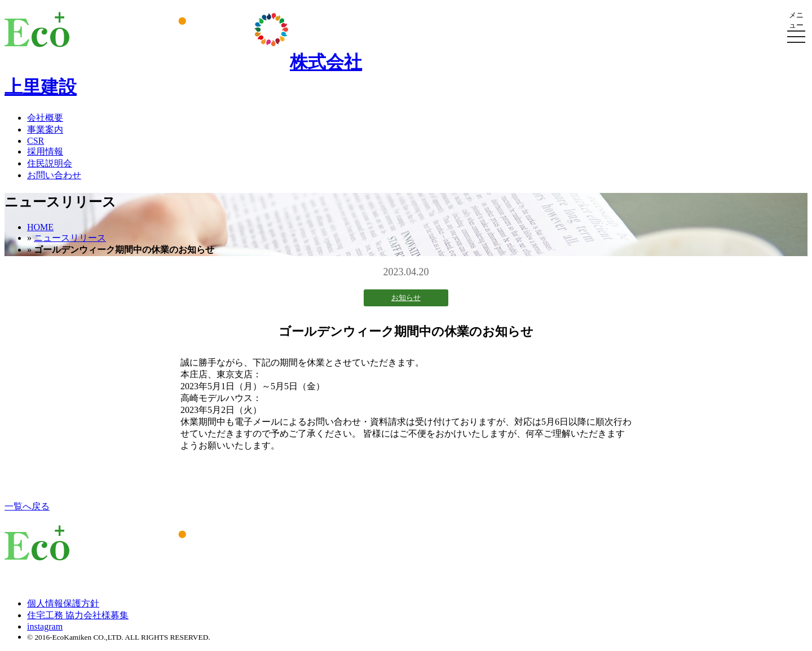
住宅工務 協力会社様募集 (78, 615)
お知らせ (406, 298)
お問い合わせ (54, 175)
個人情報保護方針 (63, 603)
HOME (40, 227)
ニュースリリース (70, 238)
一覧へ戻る (27, 506)
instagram (45, 626)
